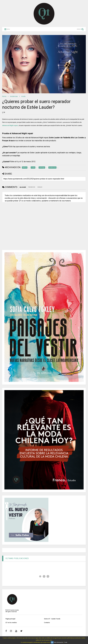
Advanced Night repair (10, 125)
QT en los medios (11, 623)
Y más (66, 642)
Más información (58, 642)
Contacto (47, 623)
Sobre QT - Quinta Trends (52, 619)
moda (23, 96)
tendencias (14, 96)
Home (4, 96)
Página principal (10, 619)
